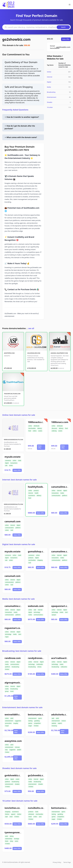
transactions (14, 463)
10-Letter (50, 107)
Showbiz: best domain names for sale (19, 768)
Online (49, 72)
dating (12, 836)
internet (31, 493)
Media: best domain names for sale (18, 599)
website (54, 723)
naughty (16, 723)
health (37, 493)
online (30, 426)
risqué (7, 726)
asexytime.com (13, 741)
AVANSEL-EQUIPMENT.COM (59, 353)
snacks (40, 431)
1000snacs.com (60, 422)
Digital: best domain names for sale (19, 544)
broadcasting (15, 667)
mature (64, 721)
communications (38, 615)
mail (12, 530)
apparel (13, 814)
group (7, 691)
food (30, 431)
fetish (7, 841)
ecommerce (32, 496)
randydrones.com (38, 658)
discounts (54, 428)
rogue (7, 637)
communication (56, 496)
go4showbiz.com (14, 775)
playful (19, 750)
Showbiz (50, 102)
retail (11, 817)
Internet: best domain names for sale (19, 480)
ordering (54, 431)
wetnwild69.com (14, 714)
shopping (40, 560)
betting (30, 721)
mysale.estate (13, 457)
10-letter (36, 726)
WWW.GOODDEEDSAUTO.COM (13, 440)
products (36, 491)
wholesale (36, 426)
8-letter (7, 669)
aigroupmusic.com (15, 683)
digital (7, 463)
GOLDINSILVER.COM (34, 353)
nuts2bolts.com (37, 808)
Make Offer (66, 39)
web (35, 610)
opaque (54, 615)
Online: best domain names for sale (19, 415)
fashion (7, 814)
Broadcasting (51, 92)
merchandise (32, 428)
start (66, 612)
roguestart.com (13, 628)
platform (65, 496)
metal (30, 817)
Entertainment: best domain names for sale (22, 707)
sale (6, 465)
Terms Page (67, 862)
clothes (19, 814)
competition (37, 723)
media (62, 493)
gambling (37, 721)
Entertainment (52, 97)
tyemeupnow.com (15, 832)
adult (12, 718)
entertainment (9, 721)
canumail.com (13, 521)
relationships (9, 839)
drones (39, 667)
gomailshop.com (37, 551)
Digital (49, 82)
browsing (54, 726)
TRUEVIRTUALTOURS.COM (12, 394)
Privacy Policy (57, 862)
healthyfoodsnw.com (40, 487)
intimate (17, 747)
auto (40, 817)
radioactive (64, 667)
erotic (16, 841)
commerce (8, 461)
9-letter (7, 752)
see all (31, 328)
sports (40, 718)
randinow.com (13, 658)
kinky (12, 841)
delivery (40, 428)
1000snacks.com (37, 422)
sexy (6, 750)
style (6, 817)
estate (11, 465)
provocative (8, 723)
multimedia (40, 664)
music (12, 691)
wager (30, 726)
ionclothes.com (13, 808)
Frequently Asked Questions (15, 110)
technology (37, 612)
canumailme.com (61, 487)
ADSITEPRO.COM (9, 353)
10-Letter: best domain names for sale (20, 801)
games (30, 723)
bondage (16, 839)
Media (49, 87)
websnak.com (36, 606)
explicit (60, 723)
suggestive (18, 721)
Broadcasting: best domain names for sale (22, 651)
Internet (50, 77)
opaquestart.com (61, 606)
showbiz (17, 784)
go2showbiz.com (16, 39)
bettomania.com (37, 714)
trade (20, 461)
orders (35, 431)
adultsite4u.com (60, 714)
